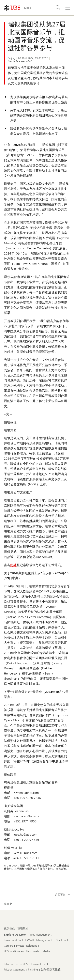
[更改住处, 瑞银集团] (23, 928)
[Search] (58, 8)
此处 (13, 565)
